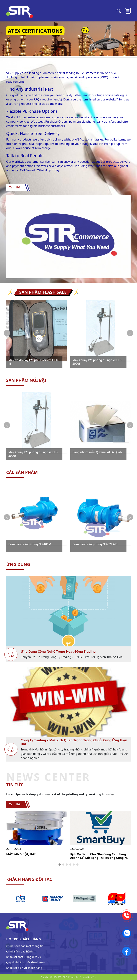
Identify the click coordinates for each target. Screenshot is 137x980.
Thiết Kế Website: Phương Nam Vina (80, 977)
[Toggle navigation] (128, 11)
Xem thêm (16, 187)
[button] (130, 333)
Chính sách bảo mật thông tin (25, 946)
